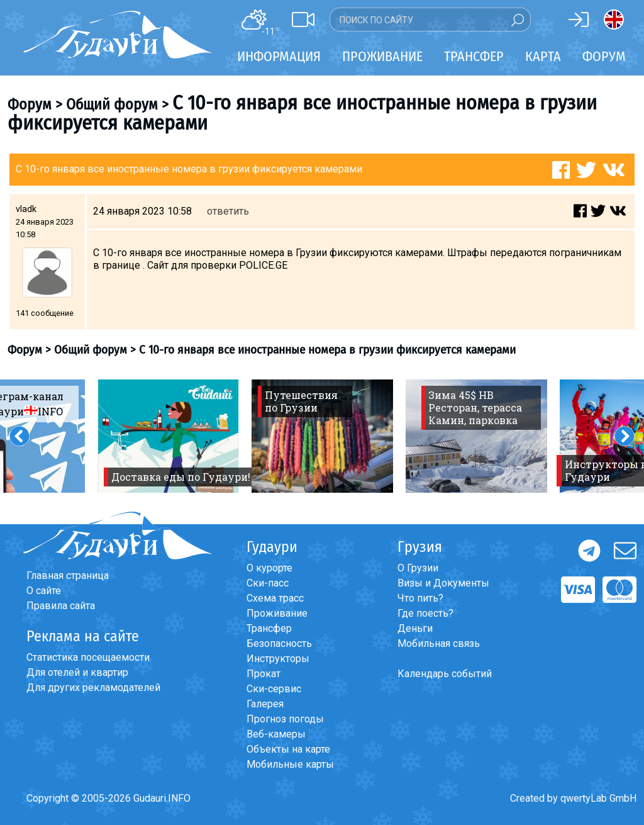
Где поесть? (425, 613)
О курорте (269, 568)
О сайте (44, 591)
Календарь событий (445, 674)
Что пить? (420, 598)
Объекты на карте (288, 749)
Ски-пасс (268, 583)
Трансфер (269, 628)
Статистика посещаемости (88, 657)
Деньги (415, 628)
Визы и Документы (443, 583)
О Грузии (418, 568)
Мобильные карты (290, 764)
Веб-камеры (276, 734)
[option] (168, 436)
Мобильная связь (439, 643)
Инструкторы (278, 659)
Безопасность (279, 643)
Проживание (277, 613)
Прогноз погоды (285, 719)
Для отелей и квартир (77, 672)
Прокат (264, 674)
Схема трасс (275, 598)
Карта (543, 56)
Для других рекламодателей (93, 687)
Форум (604, 56)
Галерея (265, 704)
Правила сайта (61, 606)
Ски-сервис (274, 689)
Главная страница (68, 575)
